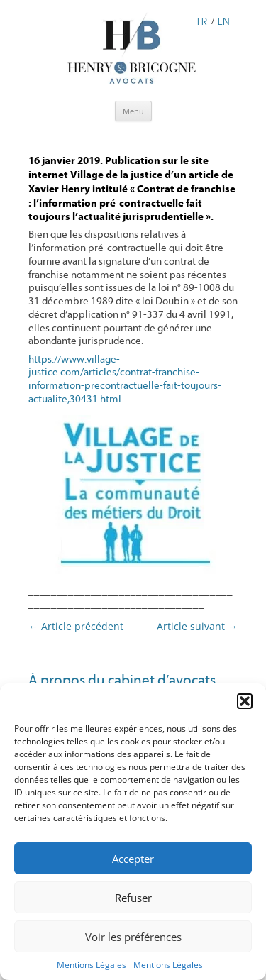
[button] (245, 701)
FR (202, 20)
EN (224, 20)
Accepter (133, 859)
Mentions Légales (92, 965)
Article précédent (76, 626)
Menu (133, 111)
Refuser (133, 898)
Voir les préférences (133, 937)
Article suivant (197, 626)
